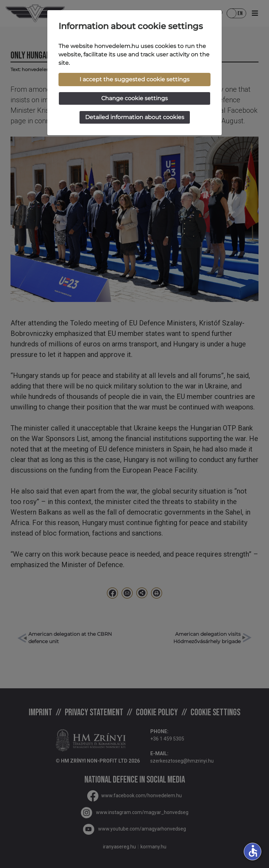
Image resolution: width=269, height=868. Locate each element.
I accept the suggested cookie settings (134, 79)
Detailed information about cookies (135, 117)
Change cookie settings (134, 98)
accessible (253, 851)
